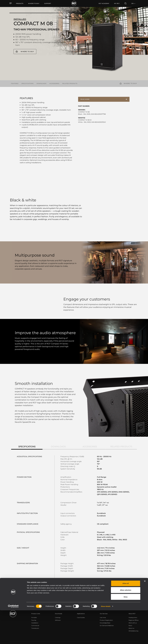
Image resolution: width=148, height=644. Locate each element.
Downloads (41, 83)
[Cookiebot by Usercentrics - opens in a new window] (13, 640)
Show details (106, 640)
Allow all (126, 617)
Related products (70, 83)
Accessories (54, 83)
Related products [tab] (121, 441)
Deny (126, 630)
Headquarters (133, 611)
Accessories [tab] (90, 441)
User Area (103, 611)
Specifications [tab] (27, 441)
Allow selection (126, 624)
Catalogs (58, 611)
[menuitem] (34, 3)
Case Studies (81, 611)
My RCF (117, 3)
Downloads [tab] (58, 441)
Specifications (27, 83)
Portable (34, 611)
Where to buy (27, 52)
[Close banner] (145, 615)
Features (15, 83)
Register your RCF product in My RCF (110, 593)
